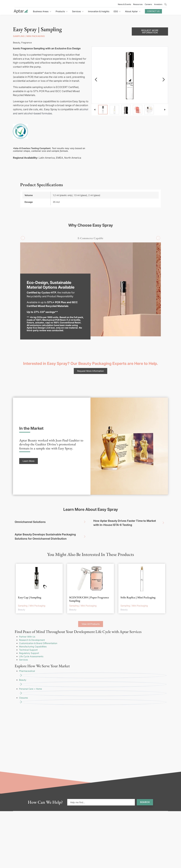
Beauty (93, 683)
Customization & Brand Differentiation (38, 643)
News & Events (124, 4)
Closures (93, 701)
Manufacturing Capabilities (33, 646)
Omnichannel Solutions (51, 522)
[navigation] (96, 80)
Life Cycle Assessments (31, 656)
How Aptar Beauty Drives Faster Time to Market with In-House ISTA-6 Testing (130, 523)
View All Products (91, 624)
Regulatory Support (29, 653)
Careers (148, 4)
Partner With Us (27, 637)
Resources (138, 4)
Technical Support (28, 650)
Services (23, 660)
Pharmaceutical (93, 674)
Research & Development (32, 640)
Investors (158, 4)
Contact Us (153, 11)
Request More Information (150, 31)
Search (145, 802)
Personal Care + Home (93, 692)
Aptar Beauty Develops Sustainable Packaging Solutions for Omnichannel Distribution (51, 536)
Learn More (29, 461)
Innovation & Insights (99, 11)
